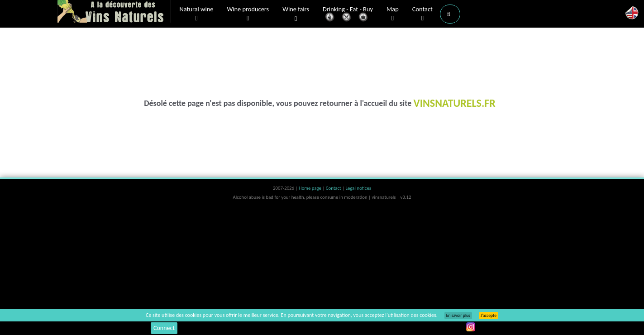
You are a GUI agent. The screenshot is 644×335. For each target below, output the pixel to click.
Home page (311, 188)
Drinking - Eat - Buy (348, 15)
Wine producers (248, 14)
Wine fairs (296, 14)
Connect (164, 328)
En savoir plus (458, 316)
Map (393, 14)
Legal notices (358, 188)
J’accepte (489, 316)
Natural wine (197, 14)
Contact (422, 14)
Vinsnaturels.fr (114, 12)
